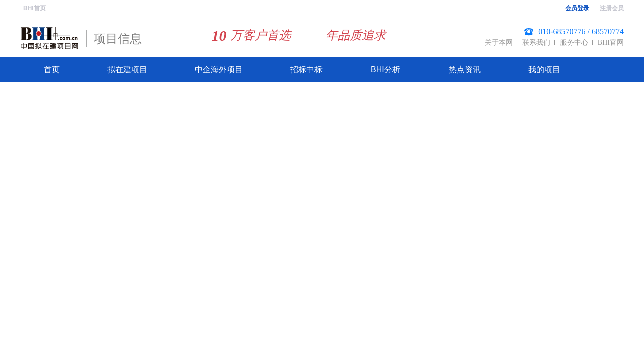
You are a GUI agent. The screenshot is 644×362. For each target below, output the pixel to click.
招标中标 (306, 70)
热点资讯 (465, 70)
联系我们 (536, 42)
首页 (52, 70)
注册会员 (612, 8)
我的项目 (544, 70)
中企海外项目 (219, 70)
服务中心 (574, 42)
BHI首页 (34, 8)
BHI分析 (386, 70)
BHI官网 (611, 42)
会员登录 (577, 8)
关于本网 (499, 42)
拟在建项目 (127, 70)
